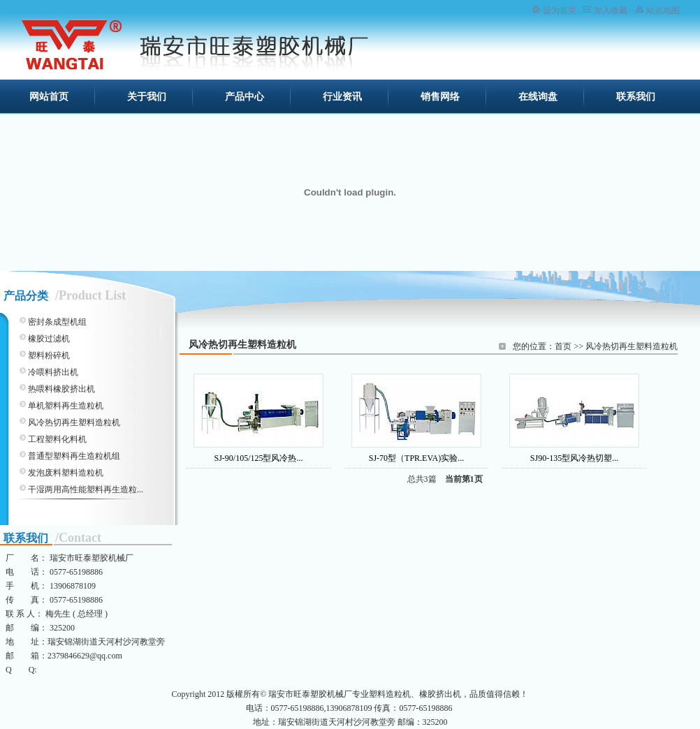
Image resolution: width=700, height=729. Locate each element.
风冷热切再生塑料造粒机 (632, 346)
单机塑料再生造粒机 (66, 406)
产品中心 (245, 97)
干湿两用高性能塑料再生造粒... (86, 489)
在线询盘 (538, 97)
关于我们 (147, 97)
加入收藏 (611, 10)
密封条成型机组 (57, 322)
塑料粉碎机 (49, 355)
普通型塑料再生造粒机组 (74, 456)
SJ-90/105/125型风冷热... (258, 458)
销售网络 (440, 97)
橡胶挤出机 (440, 694)
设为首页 (560, 10)
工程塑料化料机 (57, 439)
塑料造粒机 (390, 694)
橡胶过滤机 (49, 339)
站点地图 (663, 10)
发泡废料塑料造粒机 (66, 473)
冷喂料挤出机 (53, 372)
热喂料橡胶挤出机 (61, 389)
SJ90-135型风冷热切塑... (574, 458)
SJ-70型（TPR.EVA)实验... (416, 458)
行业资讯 (342, 97)
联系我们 (636, 97)
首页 (563, 346)
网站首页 (49, 97)
